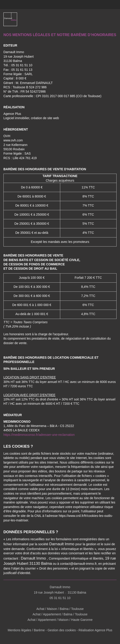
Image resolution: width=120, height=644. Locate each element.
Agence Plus (12, 114)
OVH (7, 136)
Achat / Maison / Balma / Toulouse (60, 609)
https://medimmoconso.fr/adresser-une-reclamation (39, 435)
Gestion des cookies (62, 630)
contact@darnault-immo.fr (78, 564)
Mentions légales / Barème (26, 630)
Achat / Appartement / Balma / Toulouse (60, 614)
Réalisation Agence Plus (96, 630)
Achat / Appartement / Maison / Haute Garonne (60, 620)
